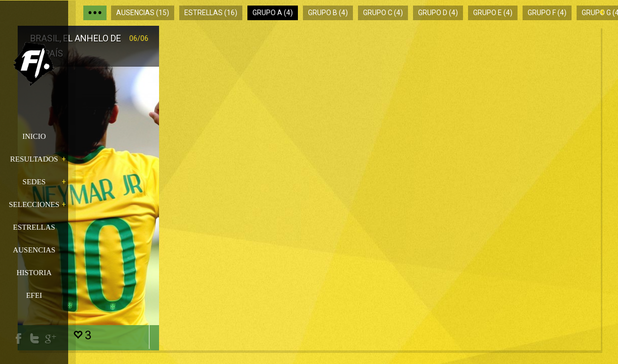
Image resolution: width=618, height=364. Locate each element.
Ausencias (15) (143, 13)
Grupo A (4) (273, 13)
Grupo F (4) (547, 13)
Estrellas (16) (211, 13)
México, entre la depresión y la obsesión (525, 53)
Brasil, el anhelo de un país (126, 53)
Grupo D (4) (438, 13)
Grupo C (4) (383, 13)
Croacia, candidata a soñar (255, 53)
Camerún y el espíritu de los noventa (394, 53)
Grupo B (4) (328, 13)
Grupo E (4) (493, 13)
